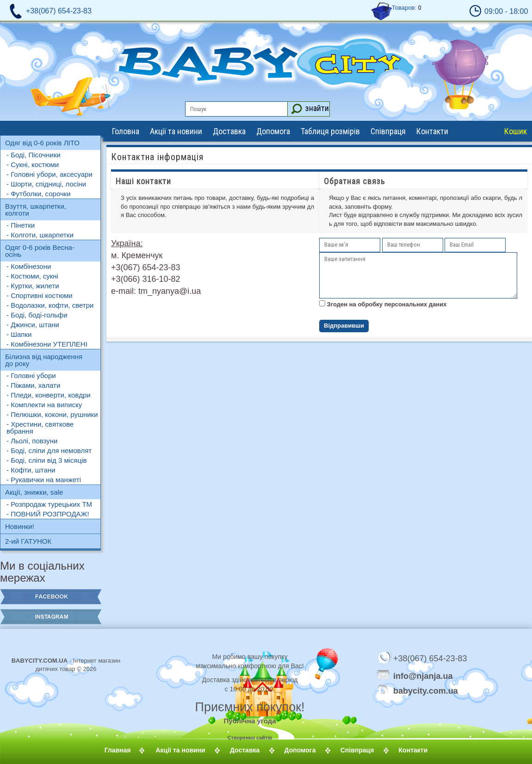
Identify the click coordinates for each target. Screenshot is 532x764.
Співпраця (388, 131)
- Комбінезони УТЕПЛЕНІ (47, 344)
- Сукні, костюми (33, 165)
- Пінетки (21, 225)
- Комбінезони (29, 266)
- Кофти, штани (31, 470)
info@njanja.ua (423, 676)
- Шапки (19, 334)
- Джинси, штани (33, 325)
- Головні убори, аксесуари (49, 174)
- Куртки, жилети (33, 286)
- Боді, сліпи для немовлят (49, 450)
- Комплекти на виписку (44, 405)
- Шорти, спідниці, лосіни (46, 184)
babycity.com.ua (412, 690)
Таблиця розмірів (330, 131)
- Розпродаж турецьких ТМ (49, 504)
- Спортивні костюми (40, 295)
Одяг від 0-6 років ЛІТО (42, 143)
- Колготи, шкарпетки (40, 235)
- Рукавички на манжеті (44, 480)
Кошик (516, 131)
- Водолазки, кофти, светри (50, 305)
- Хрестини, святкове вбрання (40, 428)
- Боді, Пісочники (34, 155)
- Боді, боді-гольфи (37, 315)
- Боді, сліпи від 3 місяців (47, 460)
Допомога (273, 131)
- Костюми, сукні (32, 276)
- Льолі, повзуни (32, 441)
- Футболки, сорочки (39, 194)
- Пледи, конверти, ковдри (49, 395)
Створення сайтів (250, 738)
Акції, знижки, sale (34, 492)
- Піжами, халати (33, 385)
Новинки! (20, 526)
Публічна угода (250, 721)
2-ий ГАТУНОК (28, 541)
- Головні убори (31, 376)
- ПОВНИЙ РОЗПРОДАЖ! (48, 514)
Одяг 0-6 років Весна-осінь (40, 251)
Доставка (229, 131)
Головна (126, 131)
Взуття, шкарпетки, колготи (36, 210)
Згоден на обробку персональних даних (386, 304)
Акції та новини (176, 131)
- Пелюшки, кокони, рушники (52, 414)
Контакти (432, 131)
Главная (129, 750)
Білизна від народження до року (44, 360)
